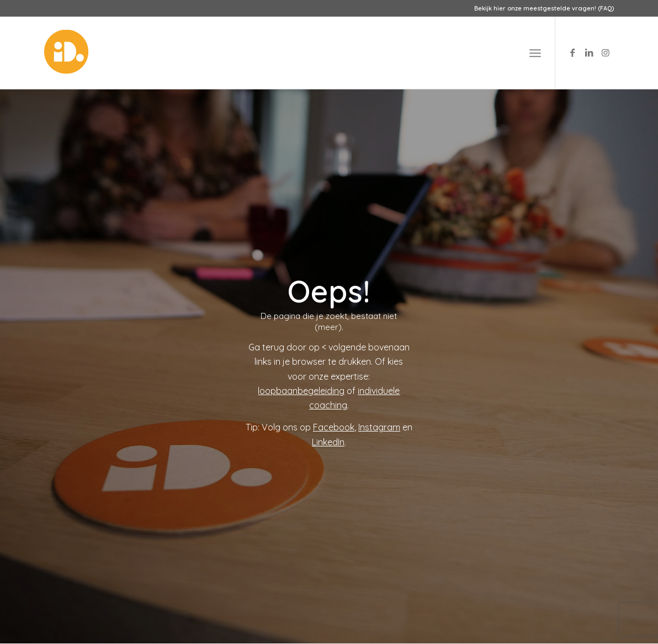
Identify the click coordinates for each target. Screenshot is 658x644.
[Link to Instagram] (606, 52)
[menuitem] (541, 8)
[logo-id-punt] (66, 53)
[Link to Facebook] (572, 52)
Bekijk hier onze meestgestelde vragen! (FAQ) (544, 8)
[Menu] (535, 53)
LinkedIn (328, 442)
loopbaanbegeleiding (301, 391)
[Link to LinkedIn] (589, 52)
